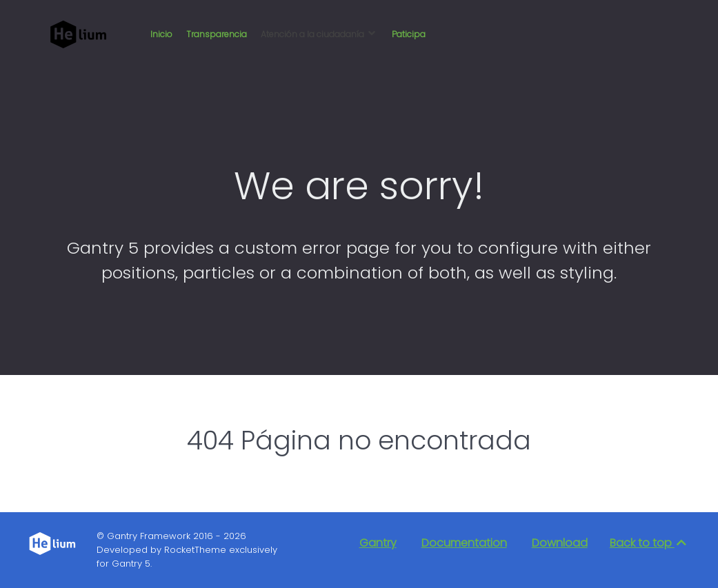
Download (560, 543)
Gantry (378, 543)
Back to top (649, 543)
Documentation (464, 543)
